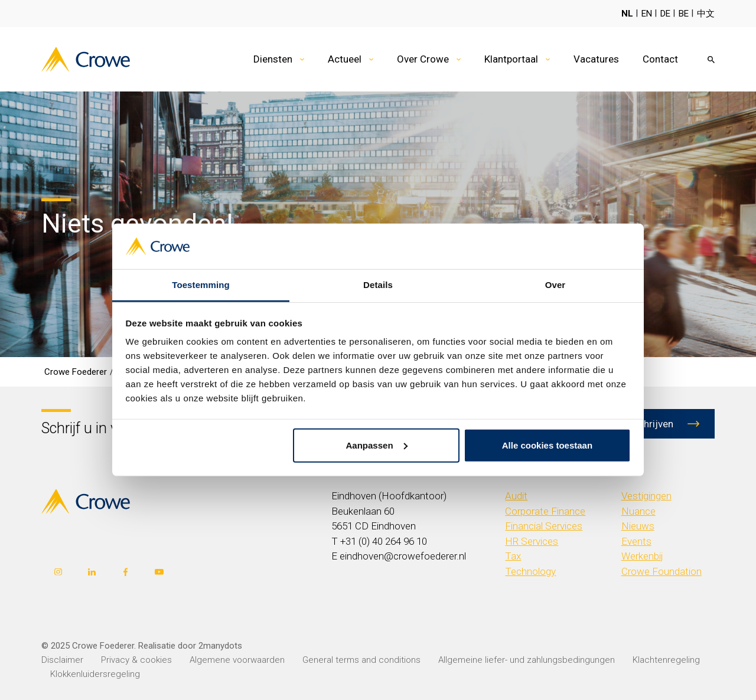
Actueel (345, 59)
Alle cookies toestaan (547, 445)
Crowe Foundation (661, 571)
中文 (706, 14)
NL (627, 14)
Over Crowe (423, 59)
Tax (513, 556)
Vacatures (596, 59)
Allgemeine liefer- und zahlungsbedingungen (527, 660)
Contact (660, 59)
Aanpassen (377, 445)
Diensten (273, 59)
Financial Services (544, 526)
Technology (530, 571)
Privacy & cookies (136, 660)
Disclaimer (62, 660)
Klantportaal (511, 59)
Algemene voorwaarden (237, 660)
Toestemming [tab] (201, 285)
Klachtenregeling (666, 660)
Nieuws (638, 526)
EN (647, 14)
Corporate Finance (545, 511)
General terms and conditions (361, 660)
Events (636, 541)
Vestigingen (646, 496)
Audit (516, 496)
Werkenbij (642, 556)
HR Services (532, 541)
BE (684, 14)
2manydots (220, 646)
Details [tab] (378, 285)
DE (665, 14)
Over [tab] (555, 285)
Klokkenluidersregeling (95, 674)
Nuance (638, 511)
